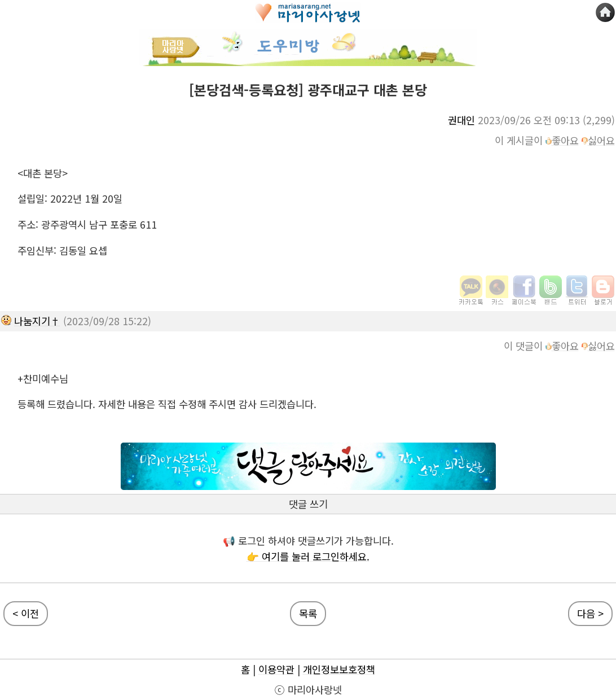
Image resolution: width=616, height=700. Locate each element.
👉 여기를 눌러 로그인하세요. (308, 556)
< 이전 (26, 613)
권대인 (461, 120)
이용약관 (276, 669)
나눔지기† (37, 321)
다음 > (590, 613)
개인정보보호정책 (339, 669)
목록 (308, 613)
